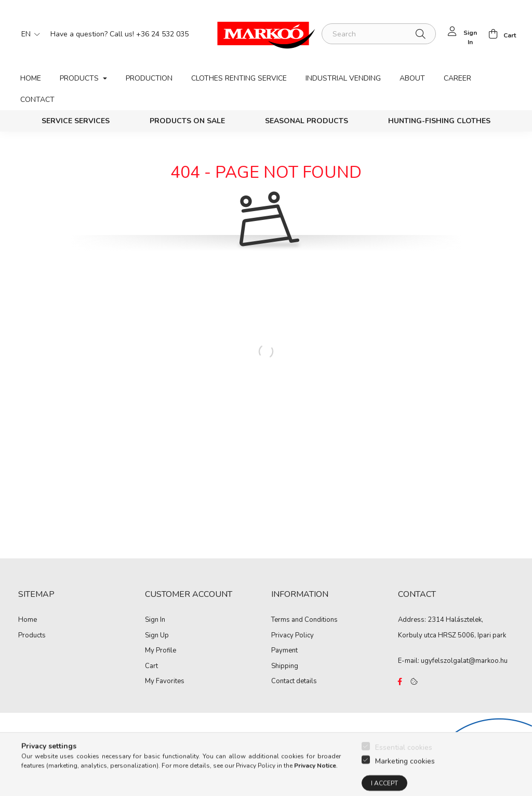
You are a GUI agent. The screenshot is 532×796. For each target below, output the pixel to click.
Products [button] (80, 78)
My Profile (161, 651)
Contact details (294, 682)
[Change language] (28, 34)
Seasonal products (307, 121)
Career (457, 78)
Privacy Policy (292, 636)
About (412, 78)
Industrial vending (343, 78)
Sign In (155, 620)
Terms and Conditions (304, 620)
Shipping (285, 667)
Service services (76, 121)
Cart (151, 667)
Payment (284, 651)
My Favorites (165, 682)
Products (32, 636)
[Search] (379, 34)
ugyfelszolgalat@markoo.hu (464, 661)
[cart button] (499, 34)
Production (149, 78)
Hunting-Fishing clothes (439, 121)
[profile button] (462, 34)
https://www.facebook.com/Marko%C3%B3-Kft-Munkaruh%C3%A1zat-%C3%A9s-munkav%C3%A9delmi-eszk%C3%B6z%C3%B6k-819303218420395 (400, 682)
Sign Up (157, 636)
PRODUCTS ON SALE (187, 121)
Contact (37, 100)
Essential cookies (404, 782)
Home (31, 78)
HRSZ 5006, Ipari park (472, 635)
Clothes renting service (239, 78)
